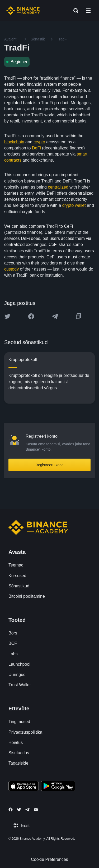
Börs (13, 633)
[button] (88, 11)
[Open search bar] (74, 11)
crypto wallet (74, 205)
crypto (39, 142)
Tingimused (19, 722)
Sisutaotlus (19, 753)
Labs (13, 654)
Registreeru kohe (49, 465)
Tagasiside (18, 763)
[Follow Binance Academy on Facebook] (11, 810)
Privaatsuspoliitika (25, 732)
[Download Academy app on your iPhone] (24, 787)
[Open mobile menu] (88, 11)
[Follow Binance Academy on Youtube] (36, 810)
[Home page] (23, 11)
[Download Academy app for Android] (58, 787)
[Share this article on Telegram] (55, 316)
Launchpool (19, 664)
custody (11, 269)
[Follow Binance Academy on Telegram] (27, 810)
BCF (13, 643)
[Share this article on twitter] (7, 316)
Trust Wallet (20, 685)
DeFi (36, 148)
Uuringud (17, 675)
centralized (58, 187)
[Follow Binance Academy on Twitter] (19, 810)
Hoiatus (16, 743)
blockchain (14, 142)
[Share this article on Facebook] (31, 316)
